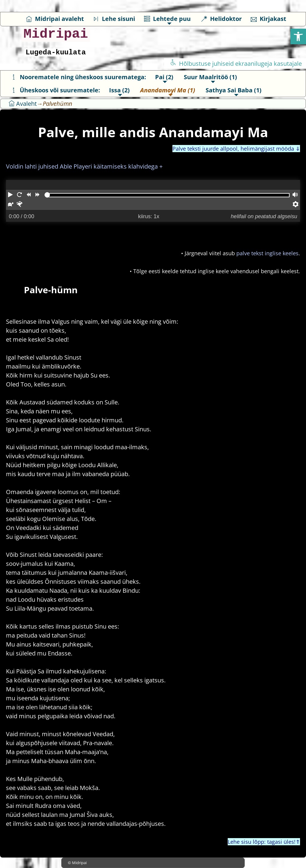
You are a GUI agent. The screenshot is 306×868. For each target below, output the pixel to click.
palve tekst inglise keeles (267, 253)
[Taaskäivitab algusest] (19, 195)
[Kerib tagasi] (28, 195)
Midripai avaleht (55, 19)
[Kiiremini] (19, 205)
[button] (298, 36)
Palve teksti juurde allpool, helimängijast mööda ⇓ (236, 149)
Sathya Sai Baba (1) (234, 90)
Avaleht (23, 104)
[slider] (47, 195)
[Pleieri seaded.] (296, 205)
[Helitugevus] (296, 195)
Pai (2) (164, 77)
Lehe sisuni (114, 19)
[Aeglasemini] (10, 205)
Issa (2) (119, 90)
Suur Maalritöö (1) (210, 77)
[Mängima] (10, 195)
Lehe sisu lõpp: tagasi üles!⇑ (264, 842)
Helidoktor (221, 19)
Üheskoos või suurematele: (55, 90)
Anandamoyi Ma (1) (168, 90)
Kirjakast (268, 19)
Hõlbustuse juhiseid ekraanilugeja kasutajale (236, 64)
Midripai (56, 34)
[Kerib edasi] (37, 195)
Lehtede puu (167, 19)
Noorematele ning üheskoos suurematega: (78, 77)
